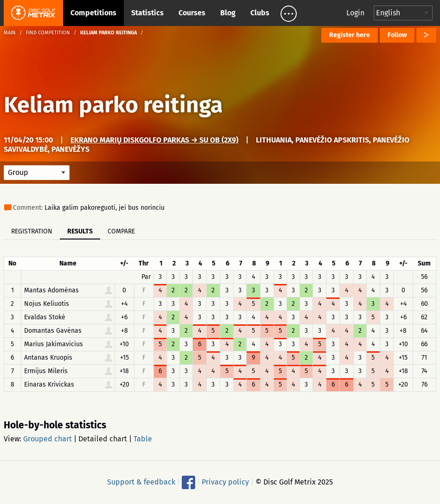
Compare (121, 231)
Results (80, 231)
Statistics (147, 13)
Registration (32, 231)
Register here (350, 35)
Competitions (93, 13)
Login (355, 13)
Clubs (260, 13)
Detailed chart (103, 439)
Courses (192, 13)
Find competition (48, 33)
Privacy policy (225, 482)
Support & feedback (141, 482)
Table (143, 439)
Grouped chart (48, 439)
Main (10, 33)
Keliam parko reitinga (113, 105)
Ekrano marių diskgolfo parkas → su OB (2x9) (154, 140)
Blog (228, 13)
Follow (397, 35)
